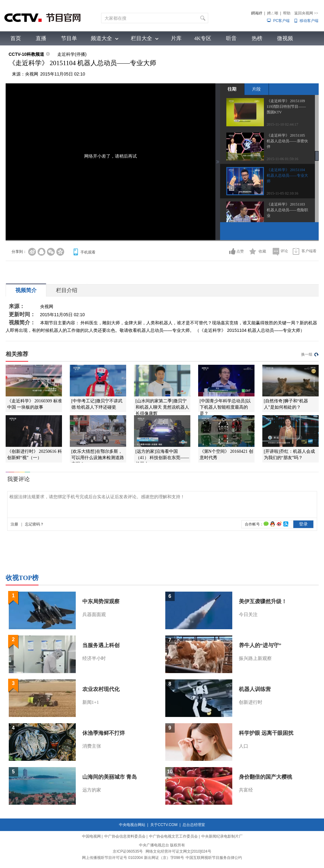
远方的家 (92, 790)
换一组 (307, 354)
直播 (41, 38)
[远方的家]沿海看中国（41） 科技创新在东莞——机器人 (162, 458)
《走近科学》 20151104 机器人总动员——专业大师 (287, 175)
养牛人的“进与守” (260, 645)
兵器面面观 (94, 614)
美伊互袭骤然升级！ (263, 601)
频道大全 (101, 38)
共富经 (246, 790)
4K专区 (203, 38)
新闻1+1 (91, 702)
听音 (231, 38)
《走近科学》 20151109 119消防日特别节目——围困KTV (286, 107)
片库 (176, 38)
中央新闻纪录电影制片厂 (222, 836)
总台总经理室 (194, 825)
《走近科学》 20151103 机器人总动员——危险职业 (287, 210)
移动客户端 (309, 21)
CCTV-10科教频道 (27, 54)
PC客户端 (282, 21)
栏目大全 (141, 38)
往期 (232, 89)
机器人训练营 (255, 689)
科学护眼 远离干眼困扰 (266, 733)
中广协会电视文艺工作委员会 (173, 836)
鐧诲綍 (257, 13)
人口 (244, 746)
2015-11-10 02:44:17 (283, 124)
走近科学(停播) (72, 54)
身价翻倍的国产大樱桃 (265, 777)
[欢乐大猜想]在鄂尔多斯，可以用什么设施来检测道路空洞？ (98, 458)
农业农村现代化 (101, 689)
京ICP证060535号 (128, 851)
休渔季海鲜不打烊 (104, 733)
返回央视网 (306, 13)
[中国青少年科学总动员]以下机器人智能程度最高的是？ (225, 407)
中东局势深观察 (101, 601)
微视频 (285, 38)
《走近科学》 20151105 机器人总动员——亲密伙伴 (287, 141)
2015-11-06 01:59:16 (283, 159)
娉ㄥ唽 (273, 13)
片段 (256, 89)
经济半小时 (94, 658)
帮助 (287, 13)
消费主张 (92, 746)
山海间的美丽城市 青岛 (110, 777)
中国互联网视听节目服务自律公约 (214, 858)
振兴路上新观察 (255, 658)
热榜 (257, 38)
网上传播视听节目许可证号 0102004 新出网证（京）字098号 (133, 858)
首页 (16, 38)
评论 (284, 251)
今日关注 (248, 614)
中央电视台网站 (132, 825)
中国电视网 (91, 836)
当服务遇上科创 (101, 645)
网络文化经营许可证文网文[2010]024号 (178, 851)
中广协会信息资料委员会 (125, 836)
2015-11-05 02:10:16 (283, 193)
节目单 (69, 38)
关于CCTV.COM (164, 825)
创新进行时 (251, 702)
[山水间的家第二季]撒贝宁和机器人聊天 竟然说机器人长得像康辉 (162, 407)
